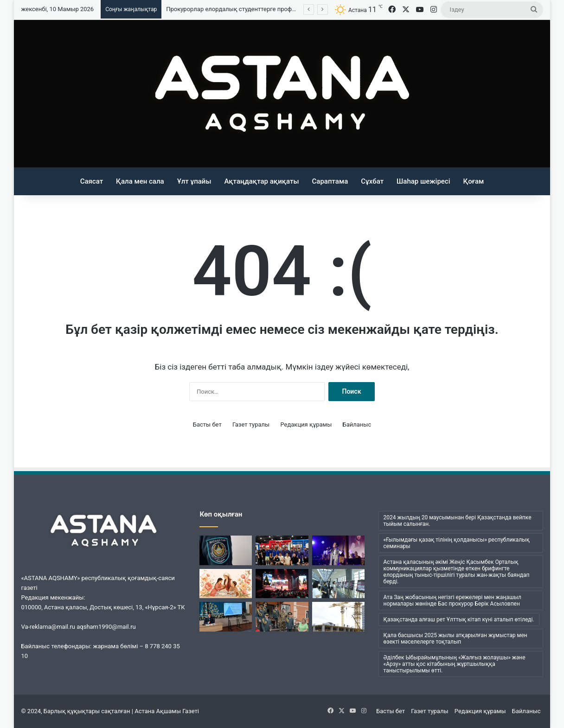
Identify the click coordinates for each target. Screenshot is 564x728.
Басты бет (207, 425)
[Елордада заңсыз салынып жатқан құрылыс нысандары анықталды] (338, 617)
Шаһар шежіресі (423, 181)
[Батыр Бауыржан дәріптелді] (282, 584)
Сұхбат (372, 181)
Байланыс (357, 425)
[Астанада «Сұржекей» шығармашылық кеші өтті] (338, 550)
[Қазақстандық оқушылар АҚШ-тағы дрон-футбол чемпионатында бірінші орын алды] (282, 550)
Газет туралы (251, 425)
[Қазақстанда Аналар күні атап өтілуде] (226, 584)
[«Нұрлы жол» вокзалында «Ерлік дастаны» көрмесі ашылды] (338, 584)
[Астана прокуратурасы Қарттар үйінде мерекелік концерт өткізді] (282, 617)
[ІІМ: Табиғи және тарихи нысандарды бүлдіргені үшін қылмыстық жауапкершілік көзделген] (226, 550)
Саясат (92, 181)
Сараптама (330, 181)
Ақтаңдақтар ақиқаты (261, 181)
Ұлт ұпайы (194, 181)
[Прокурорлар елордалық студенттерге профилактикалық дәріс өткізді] (226, 617)
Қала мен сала (140, 181)
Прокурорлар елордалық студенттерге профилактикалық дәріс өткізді (266, 9)
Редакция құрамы (306, 425)
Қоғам (474, 181)
